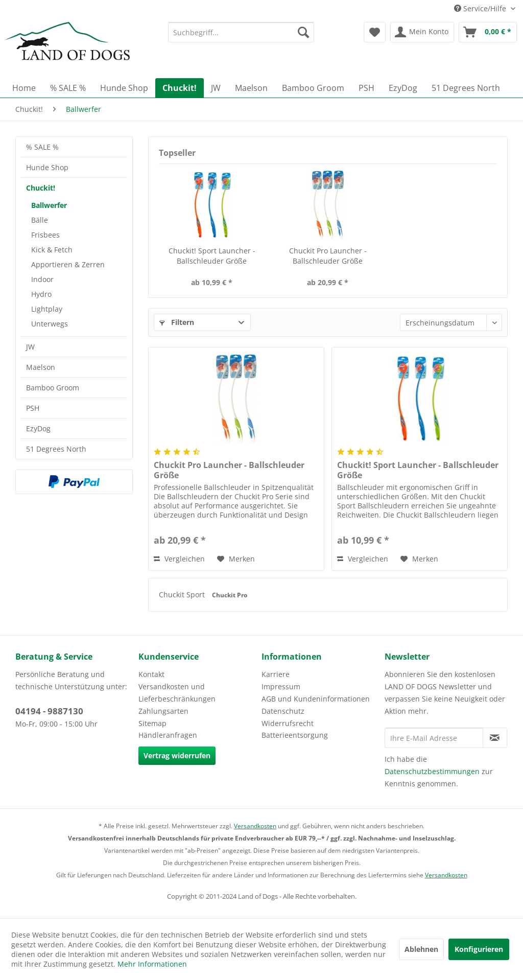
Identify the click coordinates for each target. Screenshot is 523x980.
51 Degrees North (56, 449)
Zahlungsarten (163, 711)
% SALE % (42, 147)
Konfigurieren (479, 949)
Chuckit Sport (183, 594)
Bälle (40, 220)
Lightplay (47, 309)
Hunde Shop (47, 167)
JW (30, 347)
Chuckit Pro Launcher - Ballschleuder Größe (328, 256)
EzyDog (38, 428)
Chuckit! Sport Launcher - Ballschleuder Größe (212, 256)
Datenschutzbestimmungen (432, 771)
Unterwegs (50, 324)
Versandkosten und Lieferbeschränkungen (177, 693)
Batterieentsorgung (295, 735)
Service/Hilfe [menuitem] (481, 8)
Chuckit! (41, 188)
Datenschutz (283, 711)
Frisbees (45, 235)
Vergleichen (179, 559)
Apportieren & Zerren (68, 264)
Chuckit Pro (230, 595)
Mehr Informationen (152, 964)
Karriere (276, 674)
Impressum (281, 686)
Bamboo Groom (53, 388)
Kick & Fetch (52, 250)
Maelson (41, 367)
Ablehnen (421, 949)
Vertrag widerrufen (177, 755)
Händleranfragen (168, 735)
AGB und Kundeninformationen (316, 699)
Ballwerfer (49, 205)
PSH (33, 408)
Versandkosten (255, 826)
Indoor (42, 279)
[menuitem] (241, 32)
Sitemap (152, 723)
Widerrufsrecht (288, 723)
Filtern (177, 322)
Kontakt (151, 674)
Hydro (41, 294)
